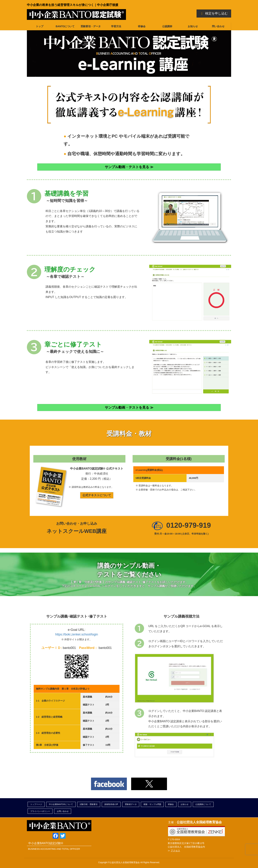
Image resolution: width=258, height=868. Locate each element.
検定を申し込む (214, 13)
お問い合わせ (63, 811)
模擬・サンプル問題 (152, 804)
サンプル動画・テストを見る (127, 167)
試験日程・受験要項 (89, 804)
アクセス (175, 851)
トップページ (36, 804)
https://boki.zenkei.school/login (77, 634)
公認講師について (203, 804)
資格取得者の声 (111, 804)
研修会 (171, 804)
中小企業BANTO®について (61, 804)
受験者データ (131, 804)
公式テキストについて (97, 495)
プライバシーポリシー (40, 811)
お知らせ (185, 804)
